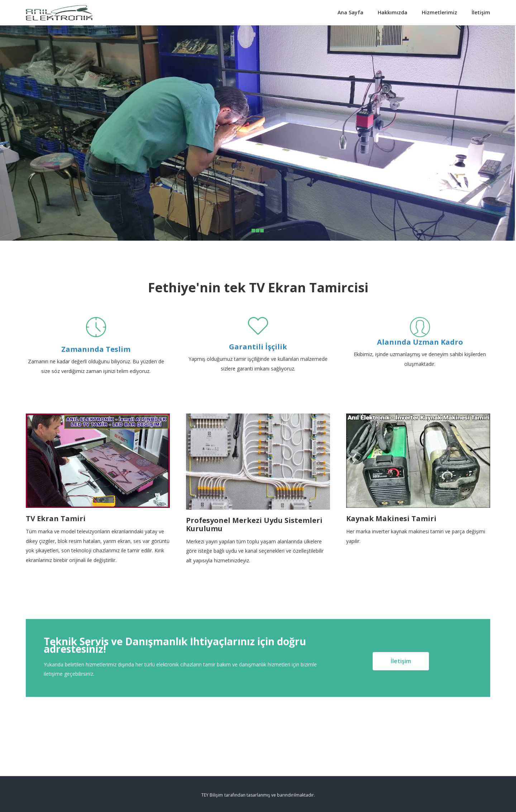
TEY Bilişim (212, 795)
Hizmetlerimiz (439, 12)
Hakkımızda (393, 12)
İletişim (481, 12)
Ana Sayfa (350, 12)
